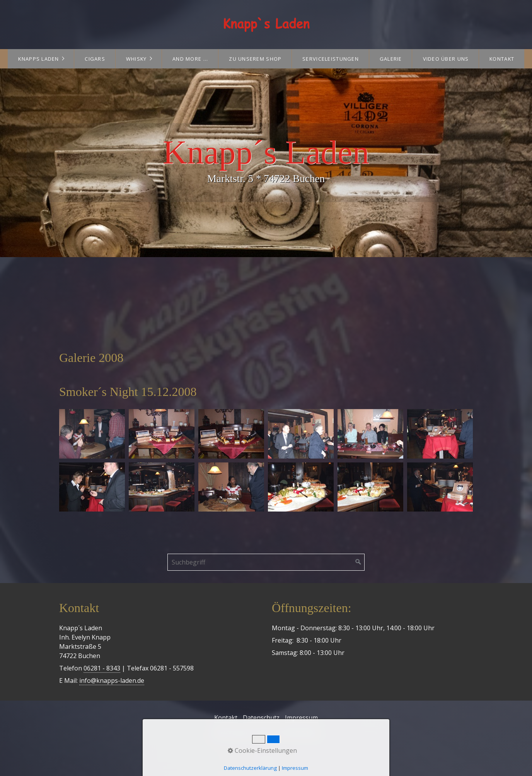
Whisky (136, 59)
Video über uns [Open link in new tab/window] (446, 59)
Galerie (391, 59)
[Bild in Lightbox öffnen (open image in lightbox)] (92, 434)
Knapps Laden (38, 59)
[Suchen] (358, 562)
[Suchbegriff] (266, 562)
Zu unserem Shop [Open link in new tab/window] (255, 59)
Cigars (95, 59)
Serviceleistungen (331, 59)
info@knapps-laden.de (112, 680)
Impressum (301, 718)
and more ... (190, 59)
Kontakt (502, 59)
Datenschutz (261, 718)
